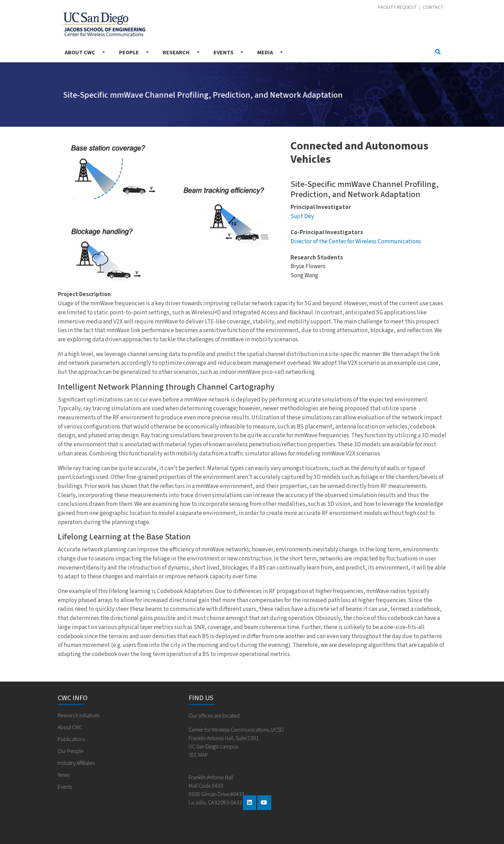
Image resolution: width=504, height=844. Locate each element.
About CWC (80, 53)
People (129, 53)
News (64, 775)
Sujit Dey (302, 216)
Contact (433, 8)
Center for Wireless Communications (104, 24)
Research (176, 53)
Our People (71, 751)
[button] (74, 211)
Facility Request (398, 8)
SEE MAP (198, 755)
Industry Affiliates (76, 763)
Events (223, 53)
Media (265, 53)
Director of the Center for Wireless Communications (356, 241)
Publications (71, 739)
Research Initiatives (79, 716)
